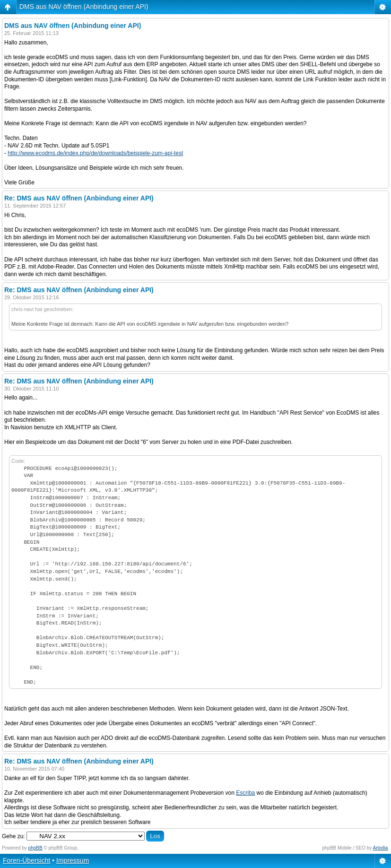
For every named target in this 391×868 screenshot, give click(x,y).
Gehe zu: (13, 836)
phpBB (35, 848)
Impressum (73, 860)
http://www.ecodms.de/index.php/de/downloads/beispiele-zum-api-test (95, 153)
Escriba (245, 793)
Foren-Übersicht (26, 860)
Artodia (381, 848)
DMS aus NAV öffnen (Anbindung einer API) (84, 7)
